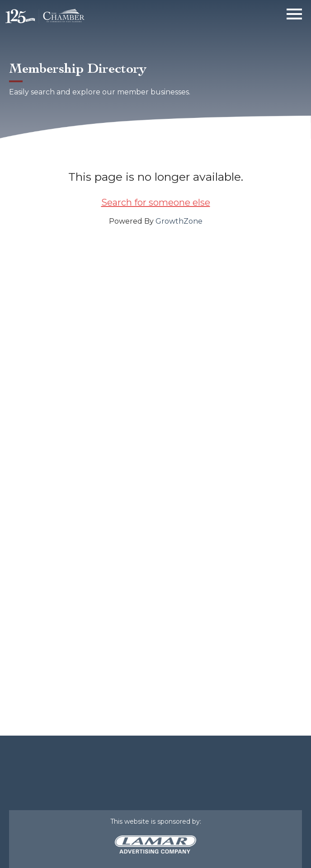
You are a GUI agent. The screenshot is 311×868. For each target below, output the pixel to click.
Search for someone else (156, 202)
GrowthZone (179, 221)
